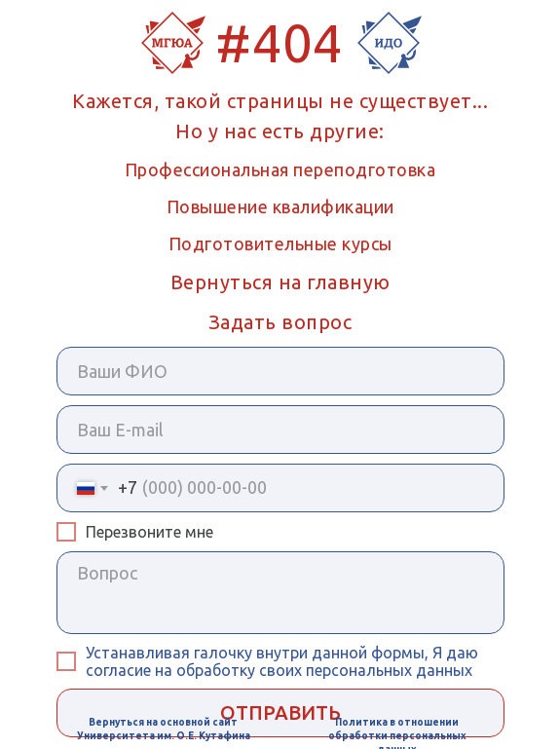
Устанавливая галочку (171, 653)
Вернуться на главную (280, 282)
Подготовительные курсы (280, 243)
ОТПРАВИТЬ (280, 712)
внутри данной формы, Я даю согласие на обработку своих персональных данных (282, 661)
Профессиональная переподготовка (280, 169)
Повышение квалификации (280, 206)
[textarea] (280, 593)
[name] (280, 371)
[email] (280, 430)
